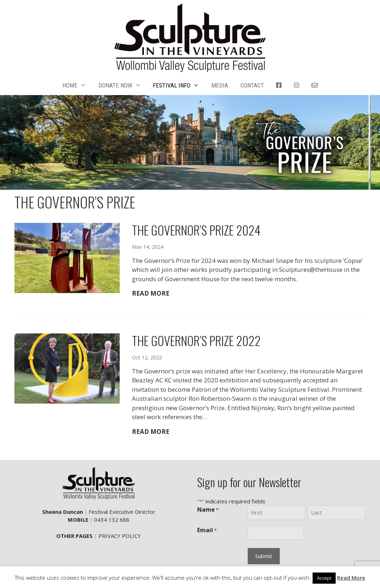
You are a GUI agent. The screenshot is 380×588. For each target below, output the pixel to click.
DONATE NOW (123, 85)
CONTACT (252, 85)
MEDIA (220, 85)
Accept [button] (324, 578)
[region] (190, 143)
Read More (351, 578)
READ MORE (151, 293)
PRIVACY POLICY (120, 536)
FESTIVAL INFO (179, 85)
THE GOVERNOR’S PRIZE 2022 (196, 340)
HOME (77, 85)
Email (207, 530)
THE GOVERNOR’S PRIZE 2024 (196, 230)
